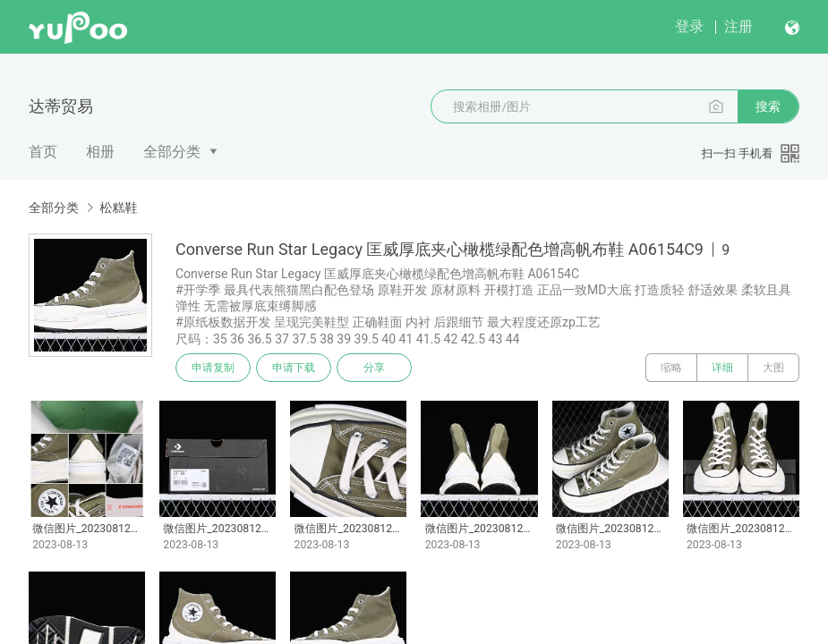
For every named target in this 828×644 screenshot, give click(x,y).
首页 (43, 152)
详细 (722, 368)
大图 (773, 368)
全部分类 (172, 152)
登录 (689, 26)
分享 (374, 368)
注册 (738, 26)
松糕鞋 (118, 208)
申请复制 (213, 368)
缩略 (671, 368)
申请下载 (294, 368)
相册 (100, 152)
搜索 (768, 106)
